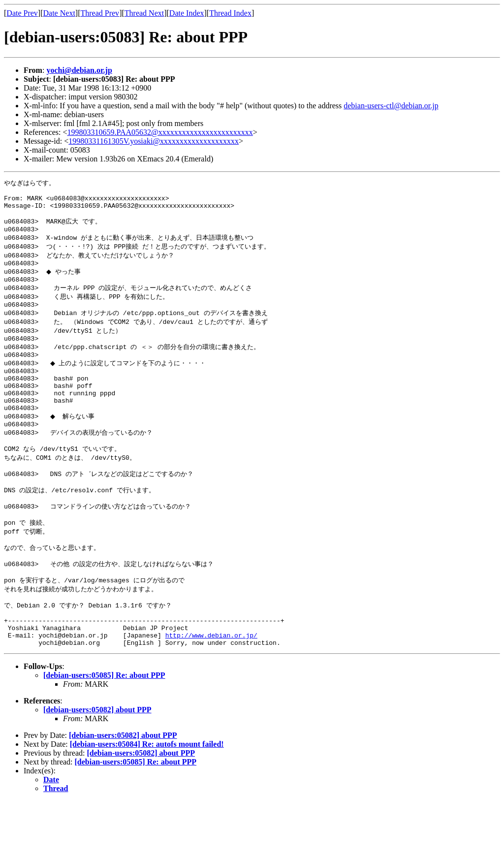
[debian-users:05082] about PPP (97, 769)
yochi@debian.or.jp (79, 70)
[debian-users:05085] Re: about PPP (104, 734)
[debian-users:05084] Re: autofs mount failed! (147, 803)
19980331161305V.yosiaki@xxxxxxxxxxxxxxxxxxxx (154, 141)
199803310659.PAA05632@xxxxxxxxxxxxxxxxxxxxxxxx (160, 132)
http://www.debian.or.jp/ (211, 693)
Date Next (59, 13)
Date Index (187, 13)
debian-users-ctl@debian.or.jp (391, 106)
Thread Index (230, 13)
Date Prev (22, 13)
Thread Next (144, 13)
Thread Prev (100, 13)
